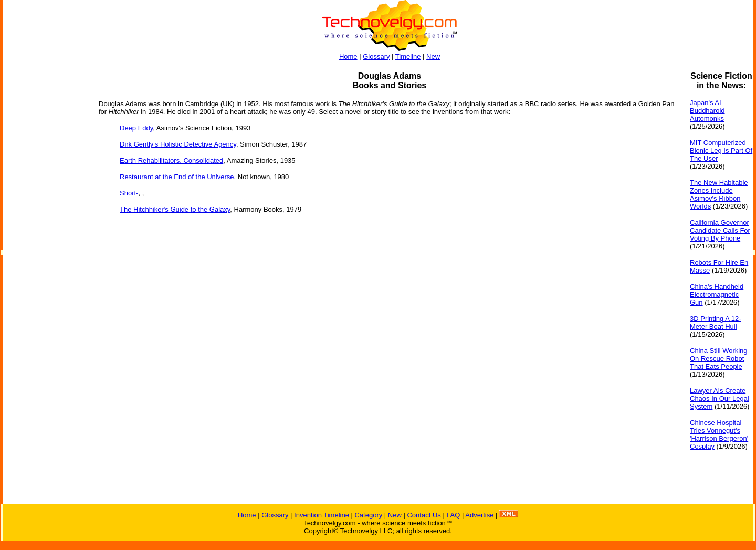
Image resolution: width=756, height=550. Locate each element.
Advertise (479, 515)
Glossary (376, 56)
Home (348, 56)
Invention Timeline (322, 515)
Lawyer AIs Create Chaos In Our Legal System (720, 398)
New (433, 56)
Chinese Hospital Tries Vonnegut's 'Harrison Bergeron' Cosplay (719, 434)
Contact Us (424, 515)
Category (368, 515)
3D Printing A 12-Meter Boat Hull (716, 323)
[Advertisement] (45, 229)
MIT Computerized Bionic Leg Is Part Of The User (721, 151)
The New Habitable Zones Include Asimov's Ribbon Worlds (719, 194)
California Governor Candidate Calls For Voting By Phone (720, 230)
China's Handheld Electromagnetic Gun (717, 294)
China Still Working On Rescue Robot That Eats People (719, 359)
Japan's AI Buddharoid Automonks (707, 111)
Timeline (408, 56)
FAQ (453, 515)
